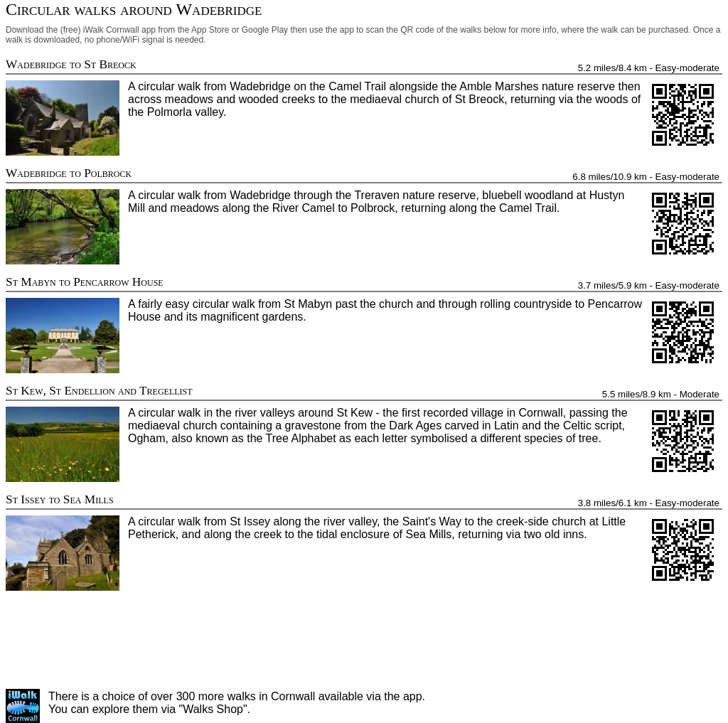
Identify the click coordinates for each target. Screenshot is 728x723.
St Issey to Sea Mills (60, 499)
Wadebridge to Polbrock (69, 173)
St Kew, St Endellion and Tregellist (99, 391)
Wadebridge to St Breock (71, 64)
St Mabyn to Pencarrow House (85, 282)
